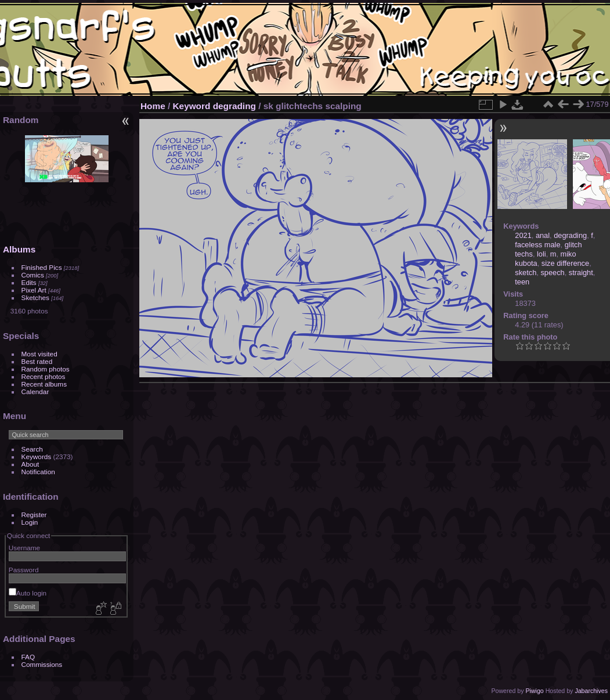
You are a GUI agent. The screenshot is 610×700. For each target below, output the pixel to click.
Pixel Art (34, 290)
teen (522, 282)
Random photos (46, 369)
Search (32, 449)
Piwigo (534, 691)
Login (30, 522)
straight (581, 273)
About (30, 464)
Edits (29, 282)
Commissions (42, 664)
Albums (19, 249)
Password (24, 570)
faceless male (537, 245)
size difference (565, 263)
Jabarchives (591, 691)
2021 (523, 235)
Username (24, 548)
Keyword (192, 106)
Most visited (39, 354)
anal (543, 235)
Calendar (35, 392)
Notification (38, 472)
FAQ (28, 657)
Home (153, 106)
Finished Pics (42, 267)
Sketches (35, 297)
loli (542, 254)
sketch (526, 273)
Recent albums (44, 384)
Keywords (37, 457)
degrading (234, 106)
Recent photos (44, 376)
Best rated (37, 361)
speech (552, 273)
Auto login (28, 593)
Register (34, 515)
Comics (33, 275)
